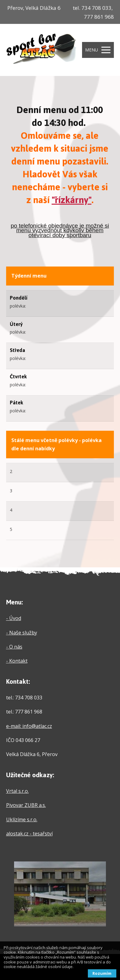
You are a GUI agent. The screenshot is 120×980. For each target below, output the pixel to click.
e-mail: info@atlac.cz (29, 726)
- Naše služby (22, 633)
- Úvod (14, 618)
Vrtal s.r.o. (17, 791)
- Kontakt (17, 661)
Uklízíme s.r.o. (22, 819)
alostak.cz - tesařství (29, 834)
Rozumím (102, 973)
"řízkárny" (72, 200)
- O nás (14, 647)
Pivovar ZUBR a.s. (26, 805)
